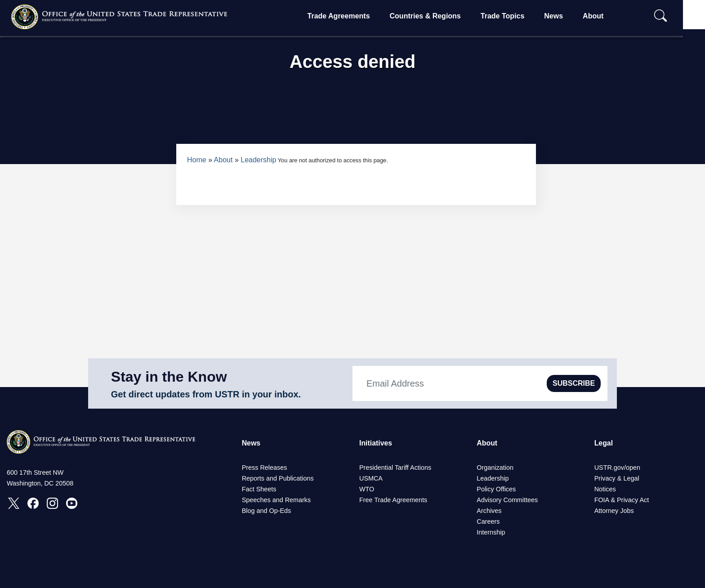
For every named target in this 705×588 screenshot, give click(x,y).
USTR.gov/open (617, 468)
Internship (491, 532)
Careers (488, 521)
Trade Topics (512, 16)
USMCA (371, 478)
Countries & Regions (435, 16)
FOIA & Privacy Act (622, 500)
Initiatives (376, 443)
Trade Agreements (348, 16)
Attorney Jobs (614, 511)
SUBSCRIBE (574, 383)
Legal (604, 443)
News (563, 16)
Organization (495, 468)
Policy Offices (496, 489)
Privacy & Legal (617, 478)
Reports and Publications (278, 478)
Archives (489, 511)
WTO (367, 489)
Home (197, 160)
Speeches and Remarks (277, 500)
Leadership (258, 160)
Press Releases (265, 468)
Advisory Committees (507, 500)
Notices (605, 489)
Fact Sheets (259, 489)
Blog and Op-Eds (267, 511)
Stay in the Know (169, 377)
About (602, 16)
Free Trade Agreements (393, 500)
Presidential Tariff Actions (395, 468)
